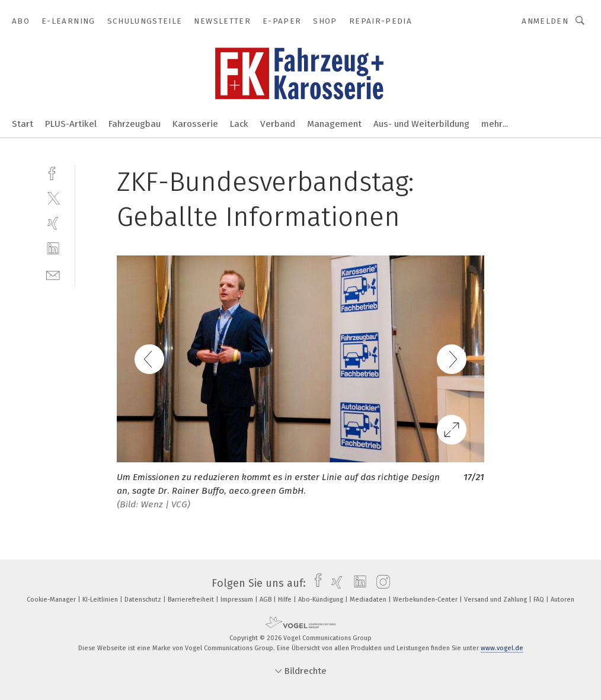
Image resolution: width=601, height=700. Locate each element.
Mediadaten (369, 600)
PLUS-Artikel (71, 124)
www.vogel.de (502, 648)
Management (334, 124)
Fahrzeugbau (135, 124)
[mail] (53, 274)
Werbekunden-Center (426, 600)
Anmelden (545, 21)
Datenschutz (144, 600)
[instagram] (380, 583)
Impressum (238, 600)
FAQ (540, 600)
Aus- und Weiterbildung (421, 124)
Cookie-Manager (52, 600)
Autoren (562, 600)
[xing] (53, 223)
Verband (278, 124)
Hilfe (286, 600)
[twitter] (53, 198)
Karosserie (195, 124)
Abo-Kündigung (322, 600)
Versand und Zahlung (496, 600)
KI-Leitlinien (101, 600)
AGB (266, 600)
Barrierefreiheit (192, 600)
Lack (239, 124)
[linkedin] (53, 249)
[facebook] (53, 172)
